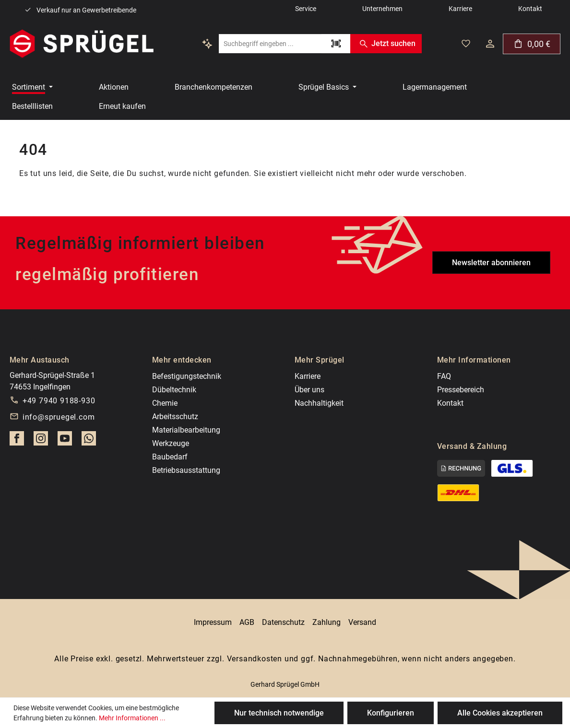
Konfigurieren (391, 713)
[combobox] (270, 44)
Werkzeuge (171, 443)
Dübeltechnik (174, 390)
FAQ (444, 376)
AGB (247, 622)
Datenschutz (283, 622)
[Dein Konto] (490, 44)
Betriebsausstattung (186, 470)
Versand (362, 622)
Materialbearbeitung (186, 430)
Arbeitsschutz (175, 417)
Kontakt (450, 403)
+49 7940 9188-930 (59, 401)
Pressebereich (461, 390)
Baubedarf (170, 457)
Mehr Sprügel (320, 360)
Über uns (309, 390)
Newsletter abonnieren (491, 263)
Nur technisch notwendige (279, 713)
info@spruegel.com (59, 417)
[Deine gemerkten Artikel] (466, 44)
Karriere (308, 376)
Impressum (213, 622)
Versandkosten (255, 659)
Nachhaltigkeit (319, 403)
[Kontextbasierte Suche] (207, 44)
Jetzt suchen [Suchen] (386, 44)
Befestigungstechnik (187, 376)
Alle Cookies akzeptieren (500, 713)
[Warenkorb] (532, 44)
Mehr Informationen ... (132, 718)
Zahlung (327, 622)
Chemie (165, 403)
